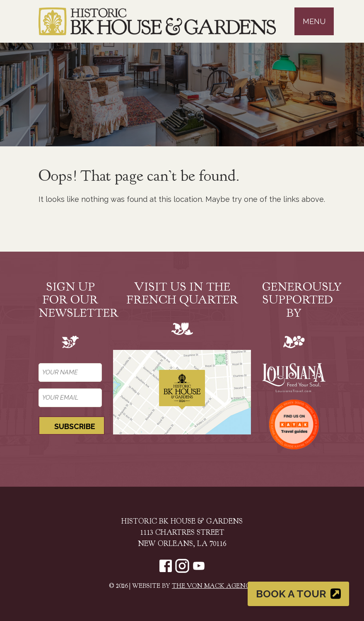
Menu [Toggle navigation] (314, 21)
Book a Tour (299, 594)
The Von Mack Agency (213, 586)
